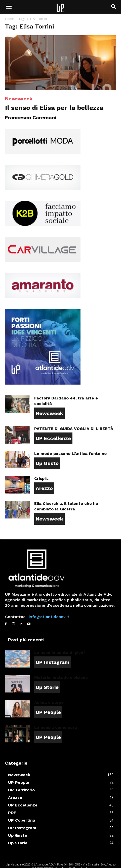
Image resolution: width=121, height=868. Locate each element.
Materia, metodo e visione (61, 677)
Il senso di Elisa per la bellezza (54, 108)
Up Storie (47, 687)
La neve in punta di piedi (59, 653)
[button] (9, 7)
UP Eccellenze (53, 438)
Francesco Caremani (31, 118)
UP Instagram (53, 662)
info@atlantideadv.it (48, 617)
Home (9, 19)
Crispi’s (41, 479)
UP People (48, 712)
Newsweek (19, 99)
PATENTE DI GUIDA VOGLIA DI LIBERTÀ (74, 429)
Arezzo (44, 488)
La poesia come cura (56, 727)
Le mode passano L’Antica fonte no (70, 454)
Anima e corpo (49, 702)
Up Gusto (47, 463)
